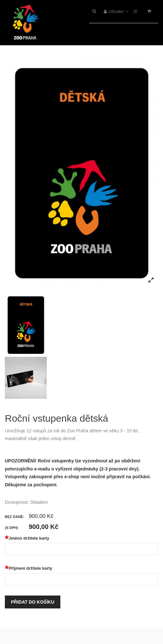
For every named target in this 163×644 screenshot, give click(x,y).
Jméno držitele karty (27, 538)
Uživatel (116, 11)
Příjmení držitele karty (29, 568)
